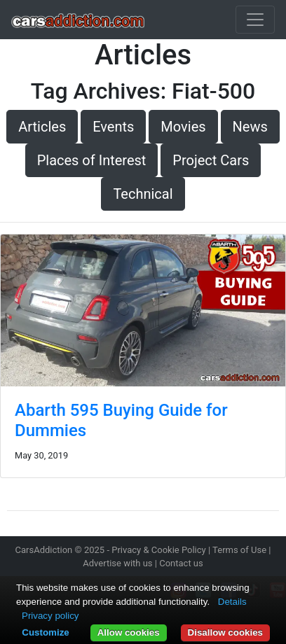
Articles (42, 127)
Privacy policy (50, 616)
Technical (143, 194)
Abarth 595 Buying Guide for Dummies (121, 420)
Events (113, 127)
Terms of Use (239, 550)
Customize (45, 632)
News (250, 127)
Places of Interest (92, 160)
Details (232, 602)
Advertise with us (117, 563)
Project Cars (211, 160)
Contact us (181, 563)
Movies (183, 127)
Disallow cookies (225, 632)
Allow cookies (129, 632)
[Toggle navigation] (255, 20)
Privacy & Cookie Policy (159, 550)
